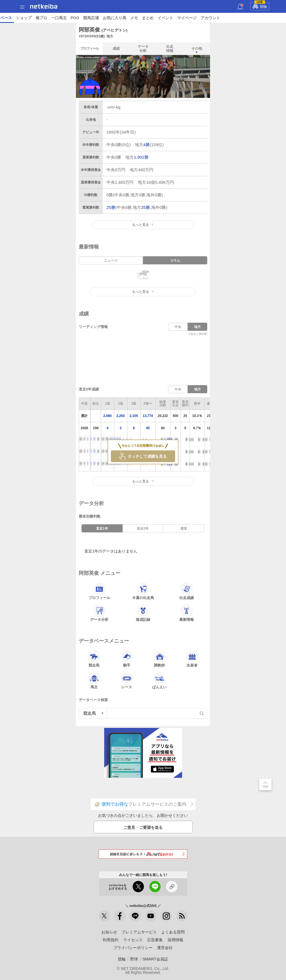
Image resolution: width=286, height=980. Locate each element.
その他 (197, 48)
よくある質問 (173, 932)
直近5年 (143, 528)
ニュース (25, 18)
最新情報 (187, 613)
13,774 (148, 416)
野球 (134, 959)
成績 (116, 48)
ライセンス (133, 940)
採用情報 (175, 940)
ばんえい (159, 680)
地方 (197, 327)
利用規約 (111, 940)
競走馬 (94, 659)
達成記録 (143, 613)
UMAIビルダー (86, 18)
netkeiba (44, 6)
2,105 (134, 416)
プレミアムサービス (139, 932)
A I (55, 18)
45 (148, 428)
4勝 (146, 145)
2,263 (121, 416)
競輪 (260, 6)
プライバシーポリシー (133, 948)
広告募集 (155, 940)
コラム (108, 18)
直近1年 (102, 528)
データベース (174, 18)
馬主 (94, 680)
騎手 (127, 659)
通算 (184, 528)
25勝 (111, 207)
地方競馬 (151, 18)
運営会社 (165, 948)
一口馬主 (233, 18)
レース (43, 18)
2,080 (108, 416)
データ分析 (143, 48)
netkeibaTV (129, 18)
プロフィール (89, 48)
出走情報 (170, 48)
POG (249, 18)
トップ (8, 18)
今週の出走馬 (143, 591)
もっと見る (143, 225)
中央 (178, 327)
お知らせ (109, 932)
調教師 (159, 659)
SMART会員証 (155, 959)
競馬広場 (265, 18)
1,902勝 (141, 157)
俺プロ (215, 18)
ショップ (198, 18)
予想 (65, 18)
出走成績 (187, 591)
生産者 (192, 659)
